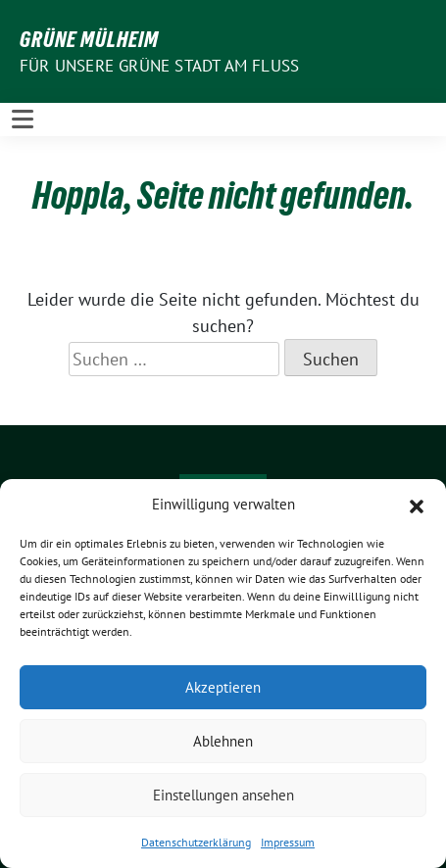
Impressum (288, 842)
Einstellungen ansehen (223, 795)
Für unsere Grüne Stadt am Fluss (159, 66)
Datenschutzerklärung (196, 842)
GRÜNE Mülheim (89, 39)
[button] (417, 505)
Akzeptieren (223, 687)
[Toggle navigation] (23, 119)
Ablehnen (223, 741)
